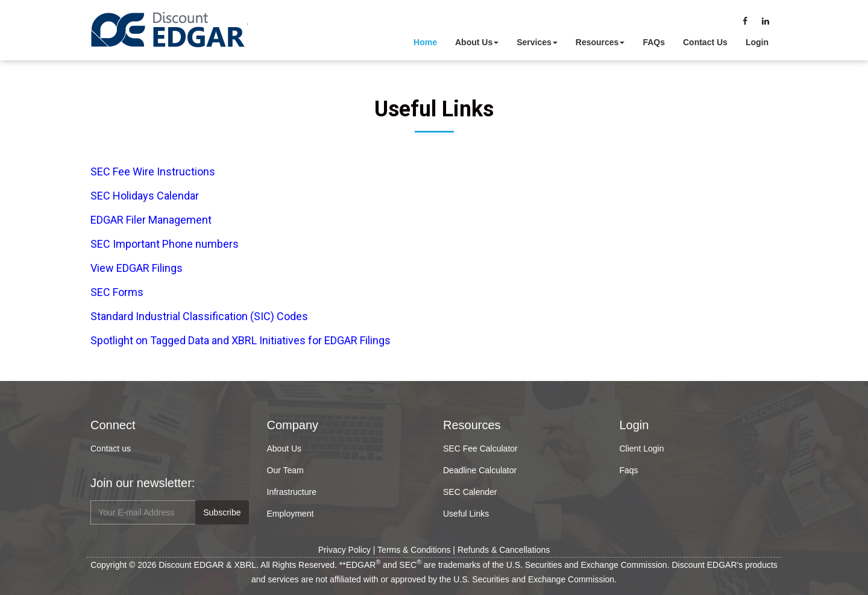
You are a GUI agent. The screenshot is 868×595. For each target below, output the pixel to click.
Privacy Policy (344, 550)
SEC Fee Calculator (480, 449)
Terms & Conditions (414, 550)
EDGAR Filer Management (151, 220)
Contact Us (705, 42)
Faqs (629, 470)
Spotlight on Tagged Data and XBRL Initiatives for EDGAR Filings (241, 340)
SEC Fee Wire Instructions (153, 172)
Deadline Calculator (480, 470)
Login (757, 42)
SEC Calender (470, 492)
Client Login (642, 449)
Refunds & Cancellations (504, 550)
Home (425, 42)
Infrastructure (292, 492)
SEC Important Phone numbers (165, 244)
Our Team (285, 470)
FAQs (654, 42)
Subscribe (222, 512)
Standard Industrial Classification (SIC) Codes (199, 316)
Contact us (111, 449)
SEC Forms (117, 292)
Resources (600, 42)
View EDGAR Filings (137, 268)
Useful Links (466, 514)
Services (537, 42)
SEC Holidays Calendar (145, 196)
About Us (477, 42)
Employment (291, 514)
